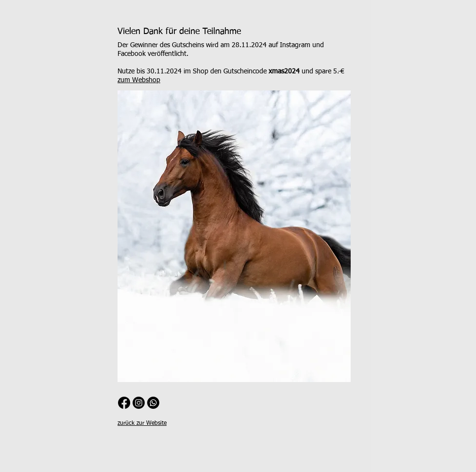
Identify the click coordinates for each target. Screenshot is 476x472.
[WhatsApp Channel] (153, 403)
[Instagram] (139, 403)
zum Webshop (139, 80)
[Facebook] (124, 403)
